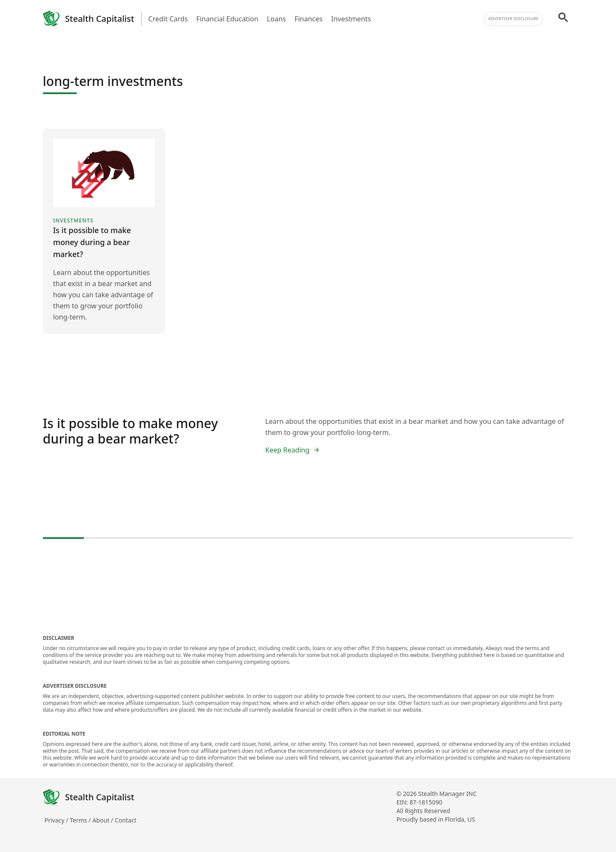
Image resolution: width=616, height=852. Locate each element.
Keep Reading (293, 450)
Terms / (81, 820)
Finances (308, 19)
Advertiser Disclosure (513, 19)
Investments (351, 19)
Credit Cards (168, 19)
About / (104, 820)
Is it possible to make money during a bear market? (130, 431)
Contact (126, 820)
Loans (277, 19)
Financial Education (227, 19)
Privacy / (57, 820)
